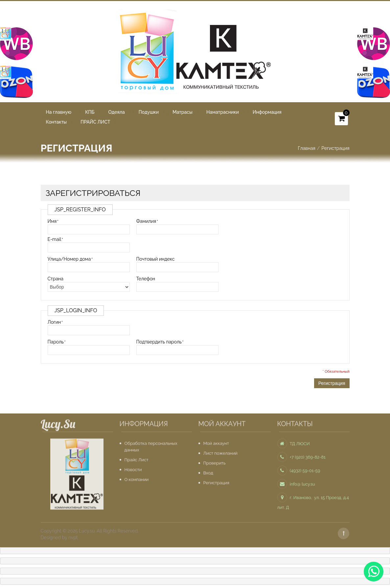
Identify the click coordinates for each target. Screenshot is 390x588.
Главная (306, 148)
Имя (52, 221)
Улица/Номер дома (69, 259)
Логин (54, 322)
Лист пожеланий (220, 451)
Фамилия (146, 221)
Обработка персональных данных (151, 445)
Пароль (56, 341)
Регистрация (216, 481)
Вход (208, 471)
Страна (56, 278)
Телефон (146, 278)
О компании (137, 477)
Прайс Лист (137, 458)
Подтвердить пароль (159, 341)
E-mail (55, 239)
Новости (133, 468)
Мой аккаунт (216, 441)
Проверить (215, 461)
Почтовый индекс (156, 259)
